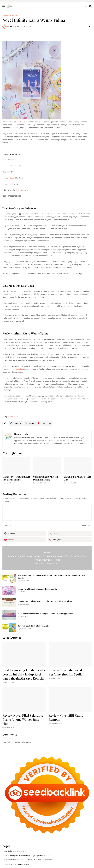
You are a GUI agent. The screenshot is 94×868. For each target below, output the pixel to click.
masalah (19, 369)
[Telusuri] (91, 6)
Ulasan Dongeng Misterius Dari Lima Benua (46, 478)
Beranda (6, 15)
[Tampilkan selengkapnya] (50, 423)
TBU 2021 (15, 15)
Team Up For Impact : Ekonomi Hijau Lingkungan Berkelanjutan (27, 856)
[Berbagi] (90, 26)
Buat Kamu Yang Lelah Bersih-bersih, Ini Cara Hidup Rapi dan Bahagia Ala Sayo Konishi (52, 577)
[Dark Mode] (86, 6)
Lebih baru (8, 525)
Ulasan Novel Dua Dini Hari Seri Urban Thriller (16, 478)
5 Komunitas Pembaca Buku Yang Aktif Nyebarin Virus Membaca (45, 601)
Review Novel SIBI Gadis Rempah (66, 717)
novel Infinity (61, 399)
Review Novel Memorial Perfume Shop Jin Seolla (66, 672)
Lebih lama (86, 525)
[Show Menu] (3, 6)
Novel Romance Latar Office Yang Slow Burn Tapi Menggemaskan (46, 614)
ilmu (22, 122)
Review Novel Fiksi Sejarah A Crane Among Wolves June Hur (23, 719)
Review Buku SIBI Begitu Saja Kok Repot (35, 626)
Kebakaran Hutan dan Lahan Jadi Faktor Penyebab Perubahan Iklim (28, 860)
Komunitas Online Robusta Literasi (16, 864)
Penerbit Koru (22, 190)
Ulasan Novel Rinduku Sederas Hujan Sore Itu (37, 589)
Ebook (13, 178)
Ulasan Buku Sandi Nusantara (14, 851)
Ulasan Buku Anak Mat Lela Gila (77, 478)
